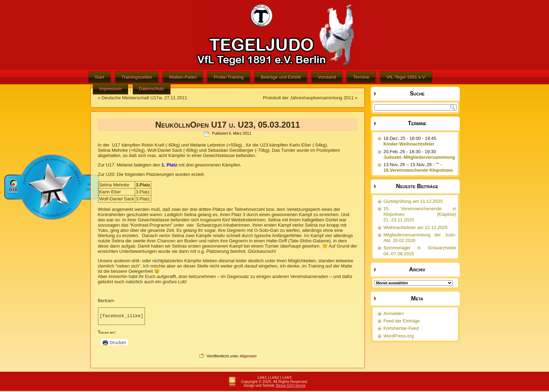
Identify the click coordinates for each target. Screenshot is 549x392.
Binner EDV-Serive (291, 387)
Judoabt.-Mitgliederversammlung (419, 157)
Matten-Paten (183, 77)
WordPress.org (398, 336)
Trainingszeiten (137, 77)
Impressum (110, 89)
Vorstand (327, 77)
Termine (361, 77)
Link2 (274, 378)
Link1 (262, 378)
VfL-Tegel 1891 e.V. (406, 77)
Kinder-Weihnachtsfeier (409, 144)
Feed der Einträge (402, 321)
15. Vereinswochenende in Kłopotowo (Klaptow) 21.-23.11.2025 (420, 214)
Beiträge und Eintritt (281, 77)
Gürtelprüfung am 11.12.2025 (413, 201)
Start (99, 77)
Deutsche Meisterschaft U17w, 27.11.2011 (144, 98)
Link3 (287, 378)
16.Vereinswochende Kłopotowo (418, 170)
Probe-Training (229, 77)
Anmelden (394, 313)
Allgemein (248, 357)
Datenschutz (152, 89)
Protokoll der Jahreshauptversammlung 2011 (308, 98)
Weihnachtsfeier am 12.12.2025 (415, 227)
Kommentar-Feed (401, 328)
